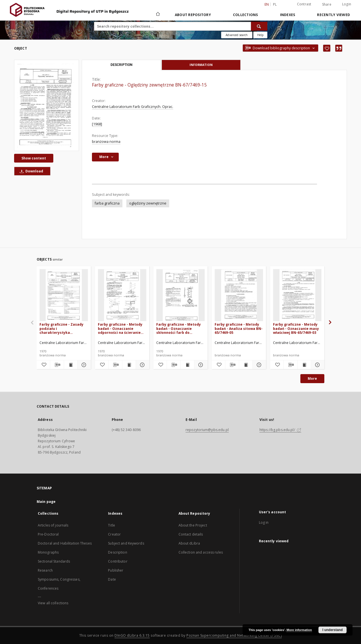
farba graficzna (107, 203)
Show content (34, 158)
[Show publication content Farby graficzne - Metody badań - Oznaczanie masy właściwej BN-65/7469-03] (304, 365)
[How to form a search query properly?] (260, 35)
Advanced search (237, 35)
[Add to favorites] (327, 48)
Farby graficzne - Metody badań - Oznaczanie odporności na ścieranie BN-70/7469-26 (120, 328)
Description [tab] (121, 65)
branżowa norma (106, 142)
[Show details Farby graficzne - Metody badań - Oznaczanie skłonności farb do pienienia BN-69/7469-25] (200, 365)
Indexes (288, 15)
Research (45, 570)
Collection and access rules (201, 552)
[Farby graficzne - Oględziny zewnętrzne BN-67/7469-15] (47, 105)
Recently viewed (334, 15)
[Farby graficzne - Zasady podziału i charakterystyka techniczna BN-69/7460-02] (64, 295)
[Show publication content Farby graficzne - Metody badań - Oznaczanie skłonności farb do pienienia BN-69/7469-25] (187, 365)
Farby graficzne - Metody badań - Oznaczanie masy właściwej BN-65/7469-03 (296, 328)
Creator (114, 534)
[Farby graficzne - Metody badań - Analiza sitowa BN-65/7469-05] (239, 295)
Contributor (118, 561)
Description (117, 552)
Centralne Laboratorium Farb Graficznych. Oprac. (133, 107)
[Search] (259, 26)
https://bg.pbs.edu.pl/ (280, 430)
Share (327, 5)
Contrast (304, 4)
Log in (264, 522)
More (312, 378)
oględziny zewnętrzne (148, 203)
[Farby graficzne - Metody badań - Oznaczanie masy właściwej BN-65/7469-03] (297, 295)
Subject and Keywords (126, 543)
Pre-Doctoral (48, 534)
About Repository (193, 15)
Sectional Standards (54, 561)
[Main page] (158, 15)
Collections (246, 15)
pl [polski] (275, 4)
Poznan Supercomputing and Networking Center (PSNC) (234, 635)
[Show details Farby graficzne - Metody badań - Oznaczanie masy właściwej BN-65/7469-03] (317, 365)
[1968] (97, 124)
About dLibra (189, 543)
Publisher (116, 570)
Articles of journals (53, 525)
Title (112, 525)
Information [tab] (201, 65)
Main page (46, 502)
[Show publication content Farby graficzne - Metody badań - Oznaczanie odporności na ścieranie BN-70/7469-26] (129, 365)
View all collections (53, 603)
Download (30, 171)
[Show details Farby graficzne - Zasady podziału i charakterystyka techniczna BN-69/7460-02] (83, 365)
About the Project (193, 525)
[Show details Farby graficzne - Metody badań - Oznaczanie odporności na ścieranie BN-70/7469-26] (142, 365)
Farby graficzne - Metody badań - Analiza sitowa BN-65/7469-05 (239, 328)
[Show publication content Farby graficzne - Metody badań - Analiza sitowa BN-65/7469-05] (246, 365)
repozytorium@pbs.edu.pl (207, 430)
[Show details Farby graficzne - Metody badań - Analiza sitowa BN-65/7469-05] (258, 365)
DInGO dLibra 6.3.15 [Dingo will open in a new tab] (132, 635)
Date (112, 579)
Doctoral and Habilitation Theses (65, 543)
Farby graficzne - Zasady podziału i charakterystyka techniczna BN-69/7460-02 (62, 328)
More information (299, 630)
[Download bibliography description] (57, 365)
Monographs (48, 552)
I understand (333, 630)
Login (347, 4)
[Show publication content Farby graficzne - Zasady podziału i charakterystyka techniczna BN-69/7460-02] (71, 365)
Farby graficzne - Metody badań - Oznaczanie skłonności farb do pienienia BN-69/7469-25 (179, 328)
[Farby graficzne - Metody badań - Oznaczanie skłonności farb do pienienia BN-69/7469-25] (180, 295)
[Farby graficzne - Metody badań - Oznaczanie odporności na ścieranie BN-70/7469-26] (122, 295)
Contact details (191, 534)
